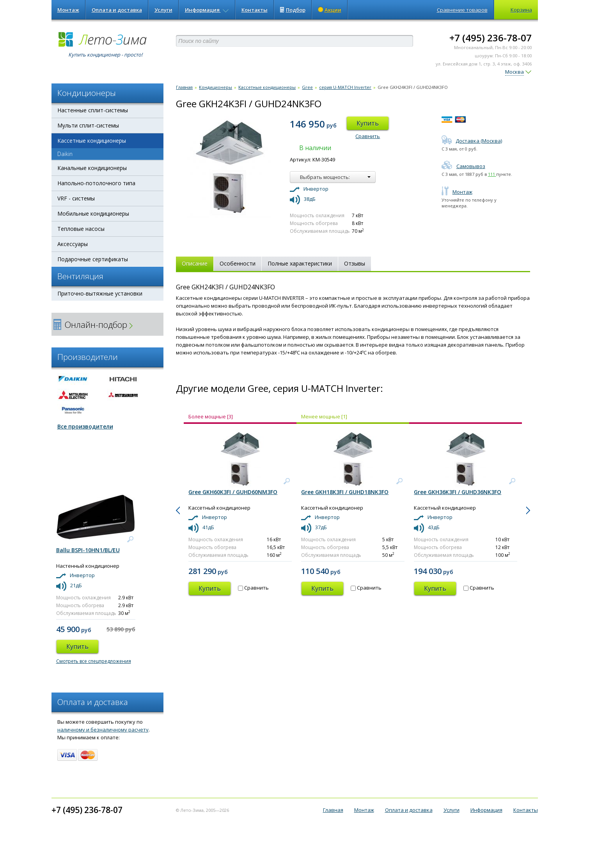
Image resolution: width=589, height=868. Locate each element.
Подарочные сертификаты (93, 259)
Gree (307, 87)
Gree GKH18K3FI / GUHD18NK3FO (345, 492)
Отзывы (355, 263)
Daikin (65, 154)
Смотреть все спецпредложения (94, 661)
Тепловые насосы (81, 229)
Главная (184, 87)
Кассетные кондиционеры (92, 141)
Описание (195, 263)
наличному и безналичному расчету (103, 730)
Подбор (293, 10)
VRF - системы (76, 198)
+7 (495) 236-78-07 (491, 38)
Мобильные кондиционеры (93, 213)
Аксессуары (73, 244)
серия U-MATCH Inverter (345, 87)
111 (492, 174)
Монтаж (68, 10)
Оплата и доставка (117, 10)
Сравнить (368, 136)
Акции (330, 10)
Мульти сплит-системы (88, 125)
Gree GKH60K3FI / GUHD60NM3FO (233, 492)
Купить (368, 123)
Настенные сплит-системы (93, 110)
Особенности (238, 263)
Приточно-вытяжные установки (100, 293)
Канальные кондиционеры (92, 168)
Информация (207, 10)
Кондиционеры (216, 87)
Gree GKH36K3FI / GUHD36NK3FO (458, 492)
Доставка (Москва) (472, 141)
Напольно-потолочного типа (96, 183)
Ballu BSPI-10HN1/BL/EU (88, 550)
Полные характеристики (300, 263)
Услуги (163, 10)
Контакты (255, 10)
